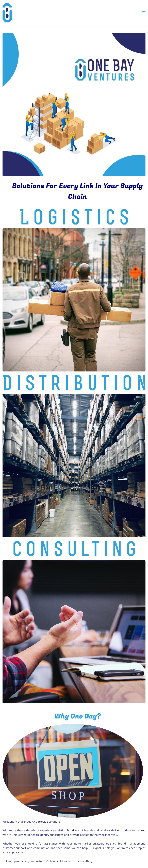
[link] (73, 726)
